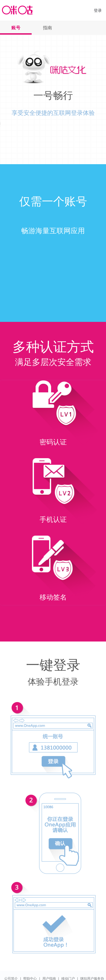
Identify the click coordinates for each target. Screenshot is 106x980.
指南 (47, 28)
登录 (98, 10)
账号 (16, 28)
